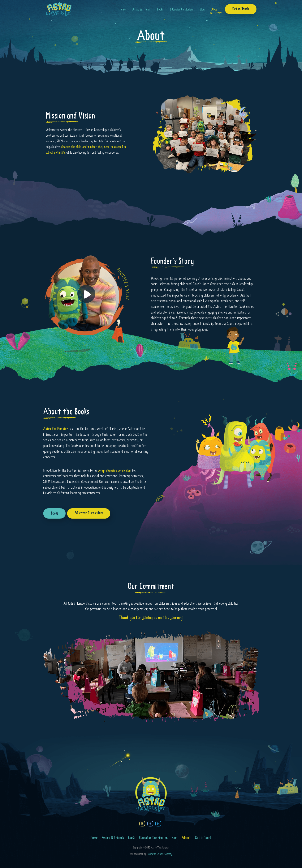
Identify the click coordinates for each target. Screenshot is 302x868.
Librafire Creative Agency (159, 854)
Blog (202, 10)
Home (123, 10)
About (215, 10)
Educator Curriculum (182, 10)
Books (160, 10)
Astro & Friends (141, 10)
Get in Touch (241, 9)
